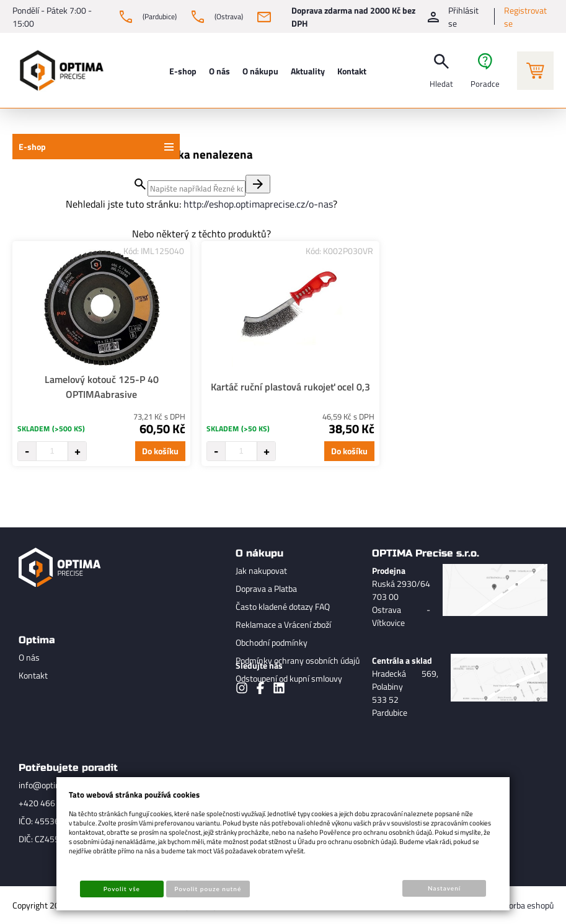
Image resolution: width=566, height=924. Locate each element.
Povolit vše (122, 889)
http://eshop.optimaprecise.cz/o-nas (258, 204)
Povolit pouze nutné (208, 889)
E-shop (32, 147)
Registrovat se (525, 17)
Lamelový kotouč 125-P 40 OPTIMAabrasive (102, 387)
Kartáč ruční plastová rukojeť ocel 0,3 (290, 387)
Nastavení (444, 888)
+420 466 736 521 (54, 803)
